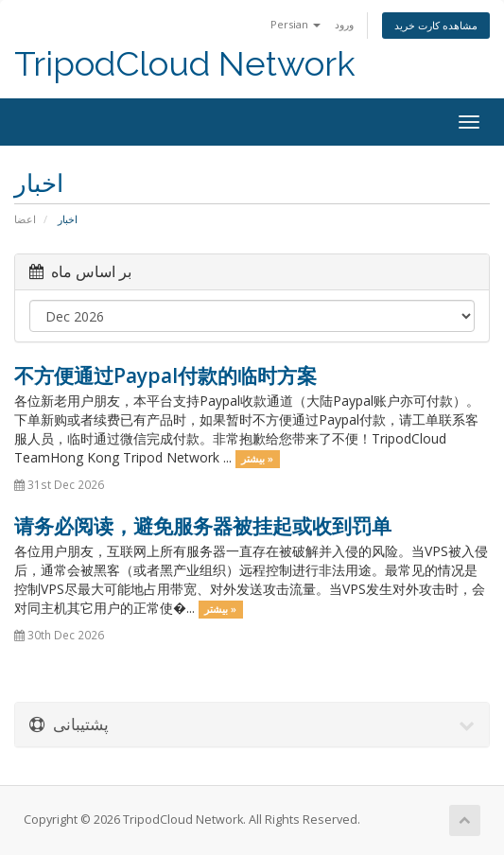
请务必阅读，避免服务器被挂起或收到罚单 (203, 526)
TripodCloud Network (185, 64)
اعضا (25, 219)
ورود (344, 24)
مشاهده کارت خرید (436, 25)
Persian (295, 24)
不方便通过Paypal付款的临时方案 (165, 375)
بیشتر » (257, 459)
